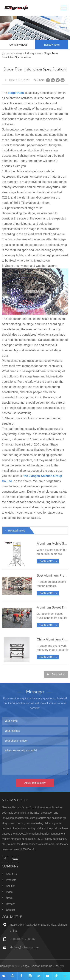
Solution (11, 886)
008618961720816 (22, 939)
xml (62, 966)
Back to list (58, 676)
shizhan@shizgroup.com (24, 947)
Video (9, 892)
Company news (19, 45)
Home (9, 53)
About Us (11, 874)
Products (11, 880)
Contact (10, 910)
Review (10, 904)
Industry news (52, 45)
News (19, 53)
